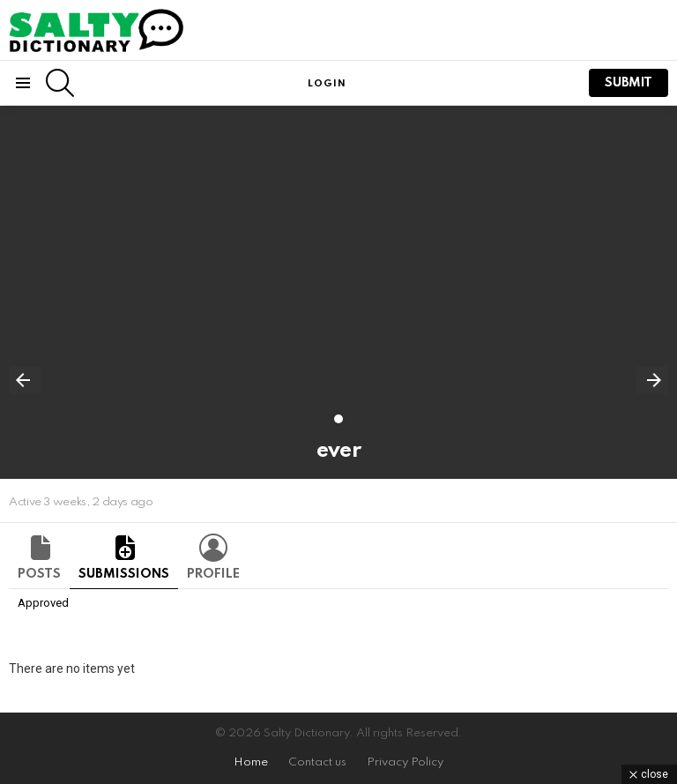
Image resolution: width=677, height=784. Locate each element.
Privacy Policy (405, 762)
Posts (39, 574)
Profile (213, 574)
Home (251, 762)
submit (629, 83)
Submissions (124, 574)
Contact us (317, 762)
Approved (43, 603)
